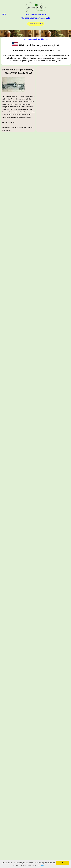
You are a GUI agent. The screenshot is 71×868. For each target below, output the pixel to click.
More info (40, 865)
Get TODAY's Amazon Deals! (36, 15)
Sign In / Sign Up (36, 24)
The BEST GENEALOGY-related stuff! (36, 18)
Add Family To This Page (36, 39)
